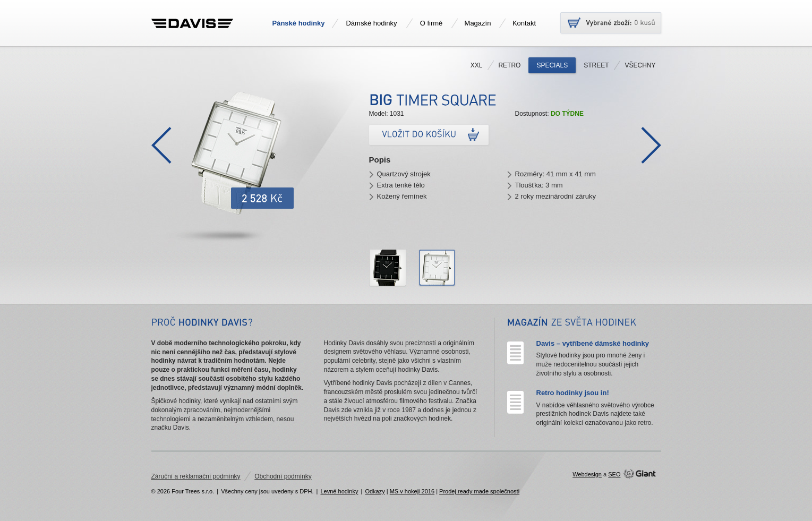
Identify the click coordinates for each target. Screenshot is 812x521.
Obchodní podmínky (283, 476)
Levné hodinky (339, 491)
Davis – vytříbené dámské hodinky (593, 343)
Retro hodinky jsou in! (573, 393)
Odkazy (375, 491)
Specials (552, 65)
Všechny (640, 65)
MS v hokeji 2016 (412, 491)
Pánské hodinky (299, 23)
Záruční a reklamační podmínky (196, 476)
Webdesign (587, 474)
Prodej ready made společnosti (479, 491)
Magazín (478, 23)
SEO (614, 474)
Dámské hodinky (371, 23)
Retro (509, 65)
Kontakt (524, 23)
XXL (477, 65)
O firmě (431, 23)
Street (596, 65)
